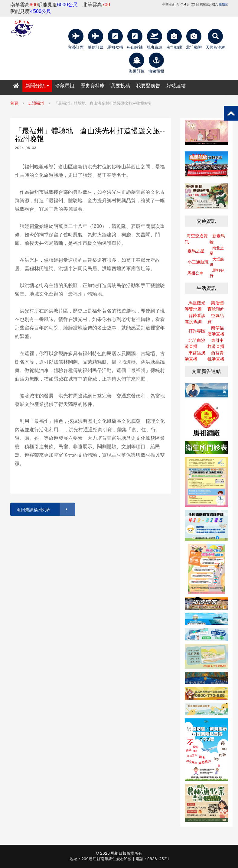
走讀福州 (36, 103)
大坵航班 (217, 262)
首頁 (14, 103)
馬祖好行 (217, 273)
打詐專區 (197, 331)
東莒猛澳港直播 (195, 356)
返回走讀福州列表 (45, 509)
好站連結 (176, 86)
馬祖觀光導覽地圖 (195, 306)
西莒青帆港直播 (216, 356)
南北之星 (217, 251)
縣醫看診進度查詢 (195, 319)
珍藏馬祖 (65, 86)
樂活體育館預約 (216, 306)
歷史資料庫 (93, 86)
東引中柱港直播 (216, 343)
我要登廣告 (148, 86)
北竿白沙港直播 (195, 343)
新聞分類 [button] (37, 86)
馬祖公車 (195, 273)
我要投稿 (120, 86)
